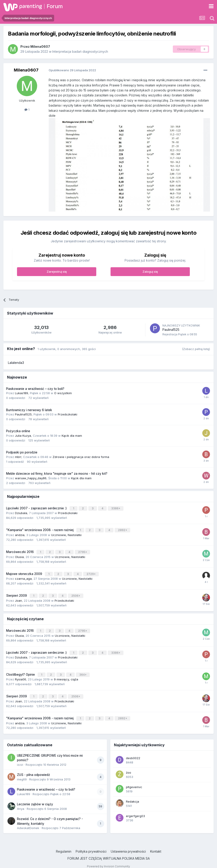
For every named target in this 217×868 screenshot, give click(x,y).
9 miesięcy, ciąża (66, 675)
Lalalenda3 (16, 363)
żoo (129, 767)
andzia (20, 534)
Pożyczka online (18, 431)
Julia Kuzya (23, 436)
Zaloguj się (150, 272)
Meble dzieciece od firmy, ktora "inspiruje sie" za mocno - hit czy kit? (57, 474)
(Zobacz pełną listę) (196, 349)
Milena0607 (40, 46)
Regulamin (64, 846)
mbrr (18, 457)
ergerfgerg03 (135, 811)
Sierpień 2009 (17, 594)
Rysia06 (20, 675)
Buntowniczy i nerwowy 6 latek (29, 410)
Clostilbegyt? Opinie (21, 671)
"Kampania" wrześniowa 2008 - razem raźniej (40, 529)
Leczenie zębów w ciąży (35, 799)
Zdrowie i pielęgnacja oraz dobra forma (81, 457)
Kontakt (156, 846)
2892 (123, 529)
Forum (55, 6)
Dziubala (21, 513)
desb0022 (133, 753)
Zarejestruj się (57, 272)
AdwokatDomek (28, 823)
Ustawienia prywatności (128, 846)
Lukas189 (22, 393)
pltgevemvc (134, 782)
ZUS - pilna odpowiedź (34, 770)
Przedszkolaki (68, 414)
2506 (76, 594)
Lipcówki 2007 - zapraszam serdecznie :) (37, 508)
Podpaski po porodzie (22, 452)
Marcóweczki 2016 (20, 551)
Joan (18, 598)
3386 (116, 508)
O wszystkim (63, 393)
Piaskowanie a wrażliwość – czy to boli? (35, 389)
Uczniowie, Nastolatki (66, 534)
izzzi (20, 759)
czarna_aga (23, 577)
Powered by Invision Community (108, 861)
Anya (21, 804)
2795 (83, 551)
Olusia (19, 555)
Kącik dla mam (72, 436)
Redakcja (133, 796)
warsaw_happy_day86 (31, 478)
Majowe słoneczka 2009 (25, 572)
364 (83, 671)
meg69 (22, 774)
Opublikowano (72, 70)
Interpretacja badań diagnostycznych (80, 51)
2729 (91, 572)
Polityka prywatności (91, 846)
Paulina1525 (171, 330)
